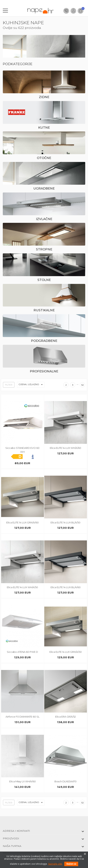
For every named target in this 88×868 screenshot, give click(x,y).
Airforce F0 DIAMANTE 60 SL (23, 717)
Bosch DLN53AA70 (65, 781)
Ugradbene (44, 188)
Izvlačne (44, 219)
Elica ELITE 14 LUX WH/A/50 (22, 587)
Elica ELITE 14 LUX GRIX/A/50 (66, 652)
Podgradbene (44, 341)
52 (83, 385)
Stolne (44, 280)
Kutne (44, 128)
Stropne (44, 249)
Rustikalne (44, 310)
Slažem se (71, 864)
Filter (9, 385)
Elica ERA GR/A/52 (65, 717)
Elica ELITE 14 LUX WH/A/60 (65, 448)
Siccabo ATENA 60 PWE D (22, 652)
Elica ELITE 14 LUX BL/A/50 (65, 522)
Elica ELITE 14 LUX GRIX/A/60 (23, 522)
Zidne (44, 97)
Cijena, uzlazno (31, 385)
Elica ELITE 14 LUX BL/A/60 (66, 587)
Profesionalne (44, 371)
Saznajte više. (55, 864)
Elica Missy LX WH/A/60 (23, 781)
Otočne (44, 158)
